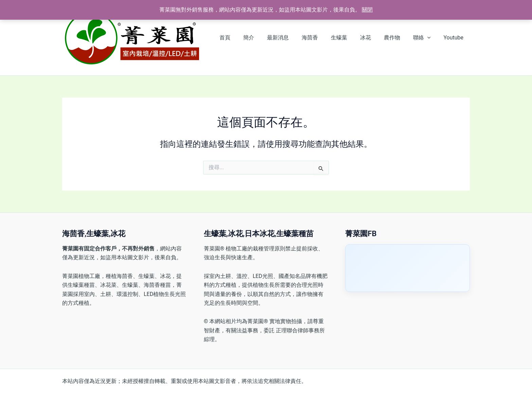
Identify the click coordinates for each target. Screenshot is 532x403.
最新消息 (291, 38)
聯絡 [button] (425, 38)
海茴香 (321, 38)
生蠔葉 (348, 38)
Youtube (454, 38)
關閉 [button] (367, 10)
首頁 (242, 38)
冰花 (373, 38)
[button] (430, 38)
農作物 (397, 38)
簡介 (264, 38)
